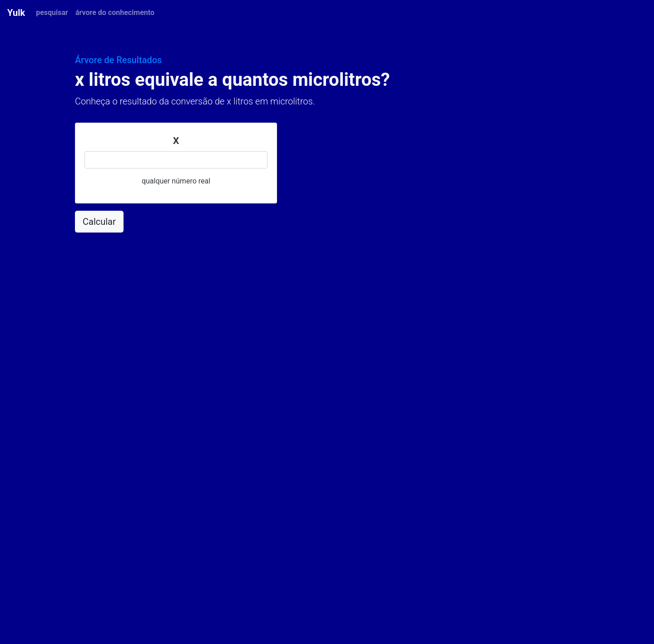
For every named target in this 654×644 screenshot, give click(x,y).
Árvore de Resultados (118, 60)
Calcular (99, 222)
